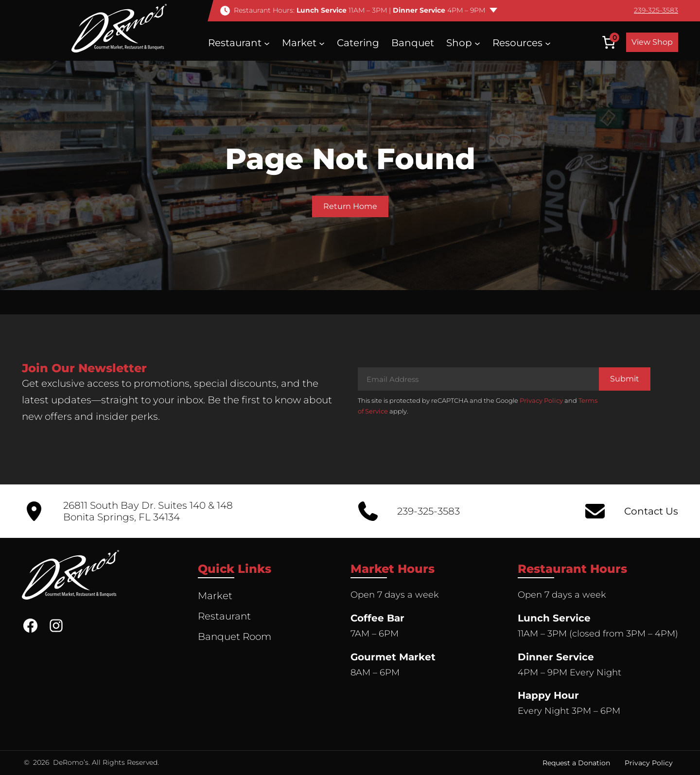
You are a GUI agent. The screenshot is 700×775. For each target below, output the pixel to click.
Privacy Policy (541, 400)
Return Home (350, 206)
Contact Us (651, 511)
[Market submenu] (322, 43)
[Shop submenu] (477, 43)
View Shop (652, 42)
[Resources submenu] (548, 43)
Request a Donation (576, 763)
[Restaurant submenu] (267, 43)
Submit (625, 379)
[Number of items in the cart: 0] (609, 42)
